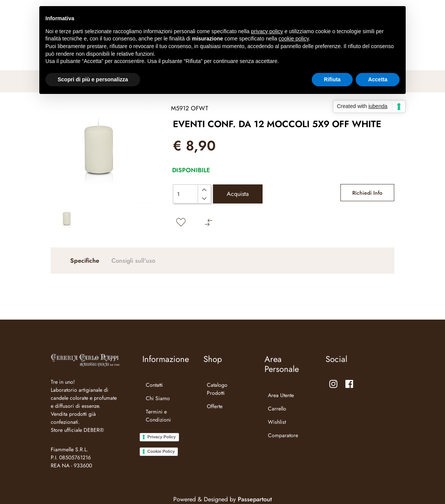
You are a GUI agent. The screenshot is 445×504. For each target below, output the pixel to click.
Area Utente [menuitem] (281, 395)
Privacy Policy (162, 437)
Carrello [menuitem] (277, 409)
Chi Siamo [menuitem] (158, 398)
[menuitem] (163, 429)
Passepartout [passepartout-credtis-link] (255, 499)
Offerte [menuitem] (215, 406)
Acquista (238, 194)
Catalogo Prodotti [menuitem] (217, 389)
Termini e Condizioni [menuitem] (158, 416)
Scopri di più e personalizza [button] (93, 79)
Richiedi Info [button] (367, 193)
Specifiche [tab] (85, 261)
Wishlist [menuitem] (277, 422)
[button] (100, 153)
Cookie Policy (161, 451)
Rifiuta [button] (332, 79)
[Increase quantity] (204, 190)
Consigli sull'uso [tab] (133, 261)
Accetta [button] (378, 79)
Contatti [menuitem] (154, 385)
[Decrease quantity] (204, 199)
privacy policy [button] (267, 31)
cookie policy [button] (294, 39)
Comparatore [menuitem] (283, 435)
